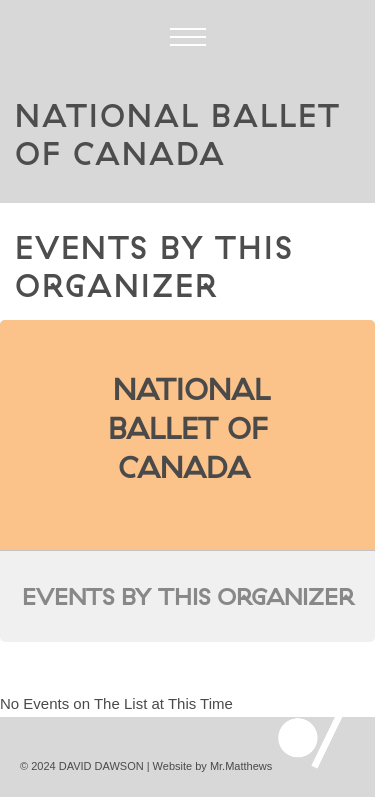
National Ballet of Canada (189, 428)
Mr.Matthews (241, 766)
